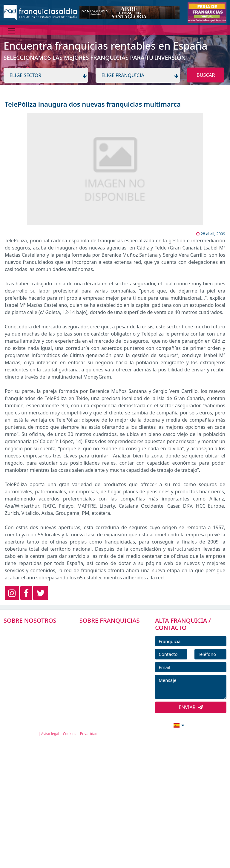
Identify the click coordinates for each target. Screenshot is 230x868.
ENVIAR (191, 707)
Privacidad (89, 734)
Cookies (70, 734)
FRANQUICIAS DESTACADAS (114, 658)
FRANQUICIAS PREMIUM (111, 631)
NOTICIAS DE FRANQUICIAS (114, 671)
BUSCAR (206, 75)
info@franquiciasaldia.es (127, 725)
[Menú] (12, 31)
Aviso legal (50, 734)
